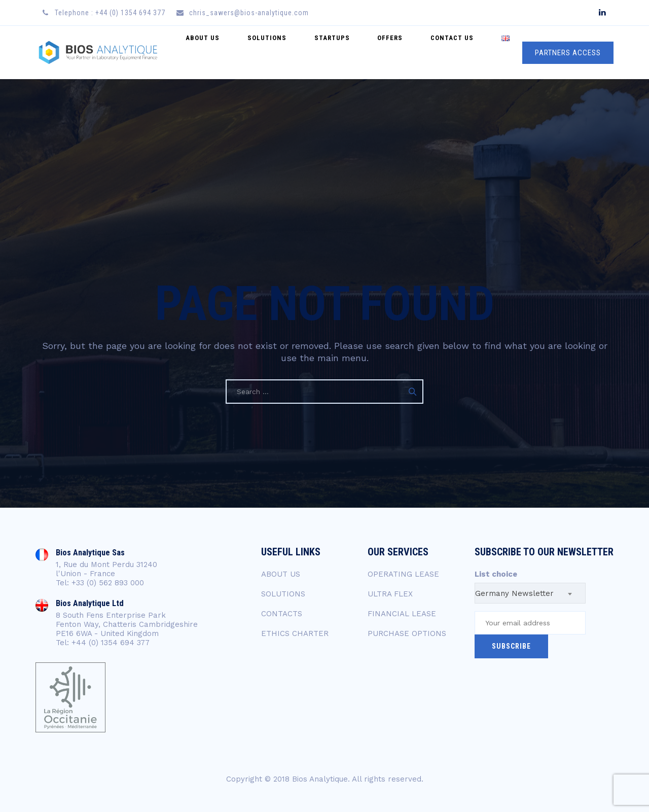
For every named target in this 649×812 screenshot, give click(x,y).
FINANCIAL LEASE (402, 614)
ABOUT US (281, 574)
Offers (415, 52)
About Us (258, 52)
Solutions (312, 52)
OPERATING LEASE (403, 574)
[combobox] (530, 593)
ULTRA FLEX (390, 594)
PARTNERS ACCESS (568, 53)
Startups (367, 52)
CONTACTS (282, 614)
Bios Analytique (320, 779)
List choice (496, 574)
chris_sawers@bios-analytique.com (249, 13)
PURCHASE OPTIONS (407, 633)
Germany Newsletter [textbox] (514, 593)
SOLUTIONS (283, 594)
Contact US (467, 52)
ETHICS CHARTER (295, 633)
